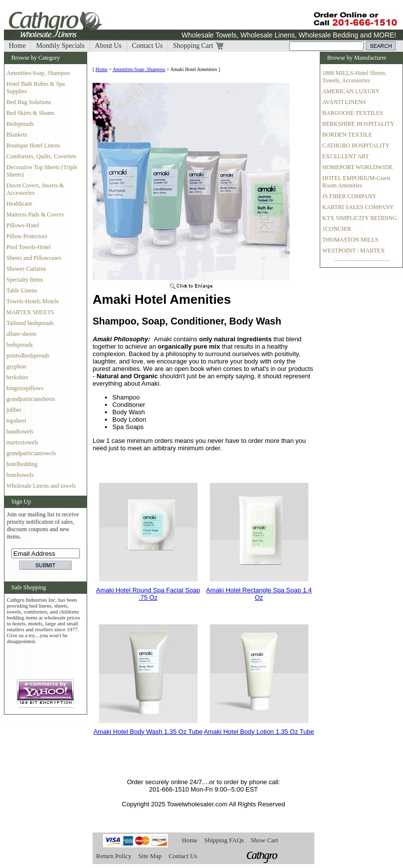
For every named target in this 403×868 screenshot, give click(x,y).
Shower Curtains (26, 269)
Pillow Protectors (27, 236)
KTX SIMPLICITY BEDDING (360, 218)
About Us (108, 46)
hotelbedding (22, 464)
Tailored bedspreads (30, 323)
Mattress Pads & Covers (35, 215)
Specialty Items (25, 280)
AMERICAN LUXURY (351, 91)
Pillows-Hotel (23, 225)
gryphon (16, 366)
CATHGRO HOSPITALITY (356, 145)
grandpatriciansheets (31, 399)
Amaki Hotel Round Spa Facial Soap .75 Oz (148, 594)
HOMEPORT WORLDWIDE (357, 167)
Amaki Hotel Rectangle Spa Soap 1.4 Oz (259, 594)
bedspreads (19, 345)
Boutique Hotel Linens (33, 145)
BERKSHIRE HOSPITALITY (358, 124)
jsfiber (14, 410)
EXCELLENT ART (346, 156)
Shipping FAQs (224, 840)
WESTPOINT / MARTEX (353, 251)
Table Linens (22, 290)
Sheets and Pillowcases (34, 258)
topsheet (16, 421)
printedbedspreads (28, 356)
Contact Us (148, 46)
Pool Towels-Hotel (29, 247)
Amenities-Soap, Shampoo (38, 73)
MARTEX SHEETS (30, 312)
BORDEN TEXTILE (347, 135)
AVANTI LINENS (344, 102)
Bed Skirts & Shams (31, 113)
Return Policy (114, 856)
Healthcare (19, 204)
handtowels (20, 432)
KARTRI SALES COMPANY (358, 207)
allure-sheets (21, 334)
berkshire (17, 377)
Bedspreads (20, 124)
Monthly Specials (60, 46)
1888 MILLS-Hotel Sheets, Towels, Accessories (354, 77)
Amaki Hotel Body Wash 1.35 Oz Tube (148, 732)
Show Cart (264, 840)
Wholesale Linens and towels (41, 486)
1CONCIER (337, 229)
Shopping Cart (193, 46)
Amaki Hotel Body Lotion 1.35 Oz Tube (259, 732)
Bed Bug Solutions (29, 102)
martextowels (22, 442)
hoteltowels (20, 475)
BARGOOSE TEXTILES (353, 113)
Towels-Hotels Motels (33, 301)
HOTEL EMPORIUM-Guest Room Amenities (356, 182)
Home (17, 46)
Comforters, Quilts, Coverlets (41, 156)
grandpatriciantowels (31, 453)
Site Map (150, 856)
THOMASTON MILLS (350, 240)
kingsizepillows (25, 388)
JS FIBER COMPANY (349, 196)
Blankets (17, 135)
